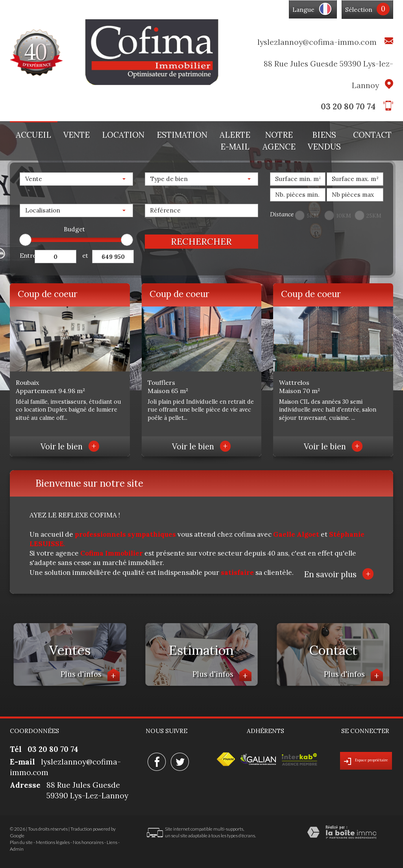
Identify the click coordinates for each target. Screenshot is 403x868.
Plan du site (21, 842)
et (85, 256)
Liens (112, 842)
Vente (77, 135)
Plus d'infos (90, 675)
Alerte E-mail (235, 141)
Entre (27, 256)
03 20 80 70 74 (348, 106)
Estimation (182, 135)
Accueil (33, 135)
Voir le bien (70, 447)
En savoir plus (339, 574)
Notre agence (279, 141)
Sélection (359, 10)
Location (123, 135)
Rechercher (201, 241)
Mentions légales (53, 842)
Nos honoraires (88, 842)
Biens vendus (324, 141)
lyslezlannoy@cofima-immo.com (317, 42)
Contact (372, 135)
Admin (17, 849)
